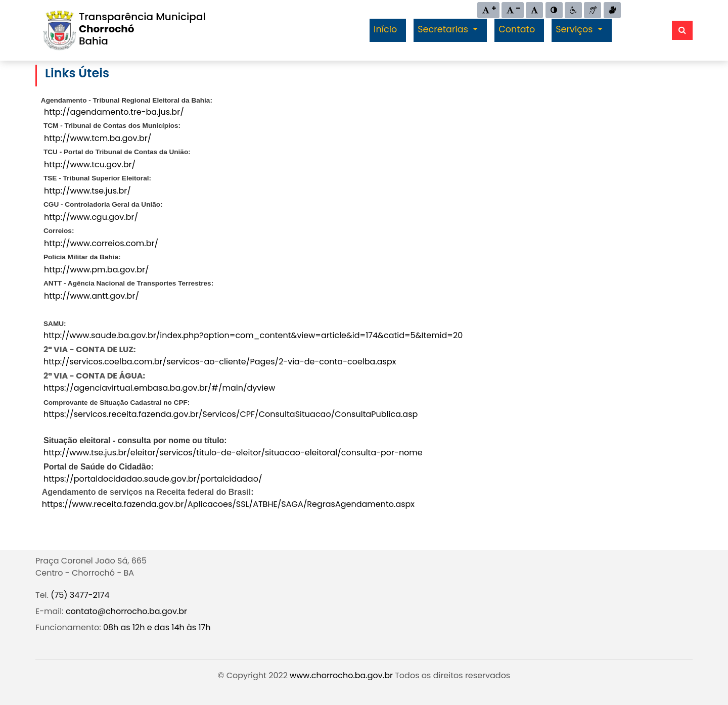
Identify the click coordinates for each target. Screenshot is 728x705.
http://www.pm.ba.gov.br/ (97, 270)
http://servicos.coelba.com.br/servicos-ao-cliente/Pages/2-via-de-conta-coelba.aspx (220, 362)
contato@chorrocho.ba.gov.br (126, 611)
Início (385, 29)
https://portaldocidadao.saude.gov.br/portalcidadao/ (153, 479)
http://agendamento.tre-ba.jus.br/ (114, 112)
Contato (517, 29)
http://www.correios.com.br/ (101, 243)
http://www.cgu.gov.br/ (91, 217)
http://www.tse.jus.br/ (87, 191)
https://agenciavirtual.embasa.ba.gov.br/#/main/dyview (159, 388)
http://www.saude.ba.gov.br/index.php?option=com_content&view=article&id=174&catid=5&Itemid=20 (253, 335)
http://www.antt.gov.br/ (92, 296)
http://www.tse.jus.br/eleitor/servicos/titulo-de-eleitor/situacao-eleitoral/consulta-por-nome (233, 453)
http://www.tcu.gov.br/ (90, 164)
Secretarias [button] (444, 29)
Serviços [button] (575, 29)
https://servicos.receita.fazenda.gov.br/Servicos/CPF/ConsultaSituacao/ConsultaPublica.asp (231, 414)
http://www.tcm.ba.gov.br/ (98, 138)
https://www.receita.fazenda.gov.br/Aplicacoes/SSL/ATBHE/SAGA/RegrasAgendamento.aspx (228, 504)
